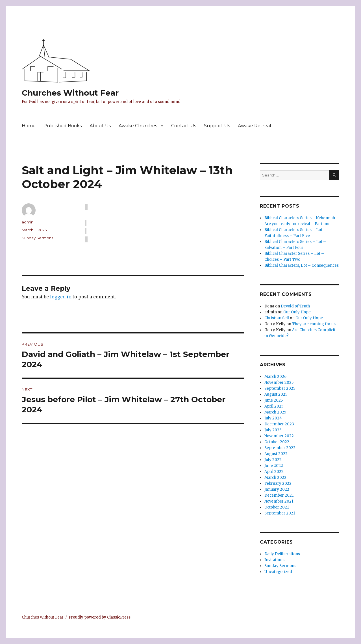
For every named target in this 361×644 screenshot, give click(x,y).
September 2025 (280, 388)
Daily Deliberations (282, 554)
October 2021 (277, 507)
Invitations (274, 560)
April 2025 (274, 406)
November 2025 (279, 383)
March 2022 (275, 478)
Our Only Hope (297, 312)
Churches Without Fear (70, 93)
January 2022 (277, 489)
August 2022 (276, 454)
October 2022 (277, 442)
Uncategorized (278, 572)
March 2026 (275, 377)
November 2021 (279, 501)
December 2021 (279, 495)
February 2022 (278, 483)
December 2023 (279, 424)
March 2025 (275, 412)
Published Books (63, 126)
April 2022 (274, 472)
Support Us (217, 126)
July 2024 (273, 418)
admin (28, 222)
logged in (61, 297)
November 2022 (279, 436)
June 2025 (274, 400)
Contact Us (184, 126)
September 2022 (280, 448)
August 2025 (276, 394)
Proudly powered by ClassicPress (100, 617)
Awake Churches (138, 126)
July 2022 (273, 460)
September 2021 (280, 513)
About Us (100, 126)
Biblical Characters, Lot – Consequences (302, 265)
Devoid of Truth (295, 306)
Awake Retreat (255, 126)
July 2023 (273, 430)
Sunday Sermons (37, 238)
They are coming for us (314, 324)
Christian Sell (277, 318)
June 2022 (274, 466)
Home (29, 126)
